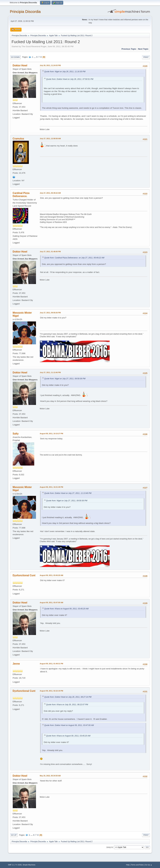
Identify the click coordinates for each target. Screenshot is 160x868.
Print (146, 57)
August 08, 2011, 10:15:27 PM (51, 434)
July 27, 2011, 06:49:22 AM (50, 193)
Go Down (15, 57)
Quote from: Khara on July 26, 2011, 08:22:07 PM (67, 705)
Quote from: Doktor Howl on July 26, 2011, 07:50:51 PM (70, 79)
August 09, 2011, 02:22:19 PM (51, 691)
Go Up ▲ (149, 865)
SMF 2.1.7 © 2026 (15, 865)
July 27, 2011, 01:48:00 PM (50, 252)
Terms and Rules (137, 865)
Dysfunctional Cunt (24, 575)
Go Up (14, 835)
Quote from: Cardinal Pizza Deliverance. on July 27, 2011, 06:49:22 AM (74, 258)
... (35, 57)
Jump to (110, 847)
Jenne (16, 664)
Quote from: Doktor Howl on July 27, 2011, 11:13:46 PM (68, 493)
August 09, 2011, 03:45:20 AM (52, 575)
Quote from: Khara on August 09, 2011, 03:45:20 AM (66, 609)
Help (128, 865)
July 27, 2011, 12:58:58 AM (50, 139)
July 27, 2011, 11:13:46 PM (50, 372)
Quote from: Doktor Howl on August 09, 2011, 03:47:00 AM (69, 725)
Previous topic (129, 49)
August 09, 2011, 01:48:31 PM (51, 664)
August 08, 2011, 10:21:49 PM (51, 487)
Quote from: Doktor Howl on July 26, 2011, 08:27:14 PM (68, 697)
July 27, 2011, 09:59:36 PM (50, 313)
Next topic (143, 49)
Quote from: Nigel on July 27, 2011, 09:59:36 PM (65, 379)
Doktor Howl (20, 65)
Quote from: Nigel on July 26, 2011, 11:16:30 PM (65, 72)
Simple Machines (29, 865)
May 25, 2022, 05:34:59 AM (50, 776)
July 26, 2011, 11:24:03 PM (50, 65)
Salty (16, 434)
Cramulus (18, 139)
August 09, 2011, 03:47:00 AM (52, 603)
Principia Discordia (25, 12)
